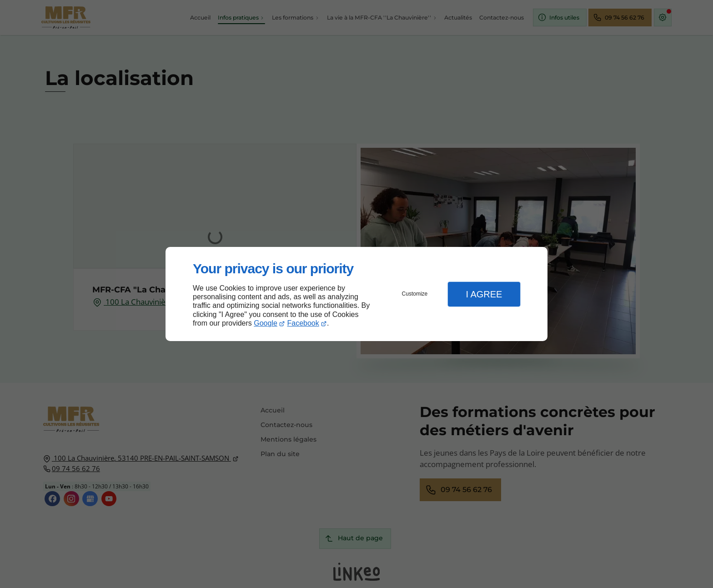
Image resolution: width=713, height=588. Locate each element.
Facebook (303, 323)
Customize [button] (415, 294)
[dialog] (356, 294)
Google (266, 323)
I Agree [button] (484, 294)
